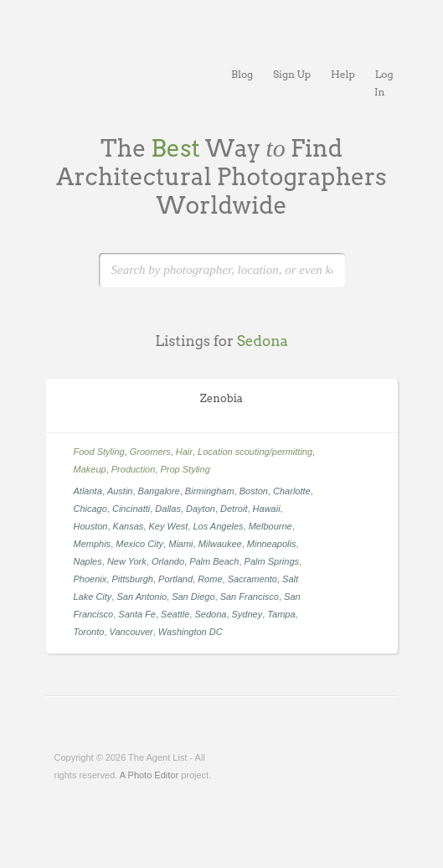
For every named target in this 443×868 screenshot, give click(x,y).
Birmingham (210, 491)
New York (127, 561)
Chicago (90, 509)
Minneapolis (272, 544)
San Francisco (250, 597)
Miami (180, 544)
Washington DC (191, 632)
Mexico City (139, 544)
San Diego (193, 597)
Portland (175, 579)
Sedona (210, 614)
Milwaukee (220, 544)
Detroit (234, 509)
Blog (242, 74)
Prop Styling (185, 469)
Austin (120, 491)
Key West (168, 526)
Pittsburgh (132, 579)
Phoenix (90, 579)
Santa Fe (137, 614)
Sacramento (252, 579)
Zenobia (221, 398)
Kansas (129, 526)
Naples (88, 561)
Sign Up (292, 74)
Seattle (175, 614)
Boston (254, 491)
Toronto (89, 632)
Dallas (168, 509)
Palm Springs (272, 561)
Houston (91, 526)
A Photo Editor (149, 775)
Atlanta (88, 491)
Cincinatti (131, 509)
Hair (184, 452)
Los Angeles (218, 526)
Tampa (281, 614)
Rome (210, 579)
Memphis (93, 544)
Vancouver (131, 632)
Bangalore (159, 491)
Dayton (201, 509)
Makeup (90, 469)
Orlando (168, 561)
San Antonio (142, 597)
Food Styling (99, 452)
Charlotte (292, 491)
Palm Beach (214, 561)
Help (343, 74)
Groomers (150, 452)
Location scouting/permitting (255, 452)
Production (134, 469)
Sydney (247, 614)
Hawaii (267, 509)
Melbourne (270, 526)
